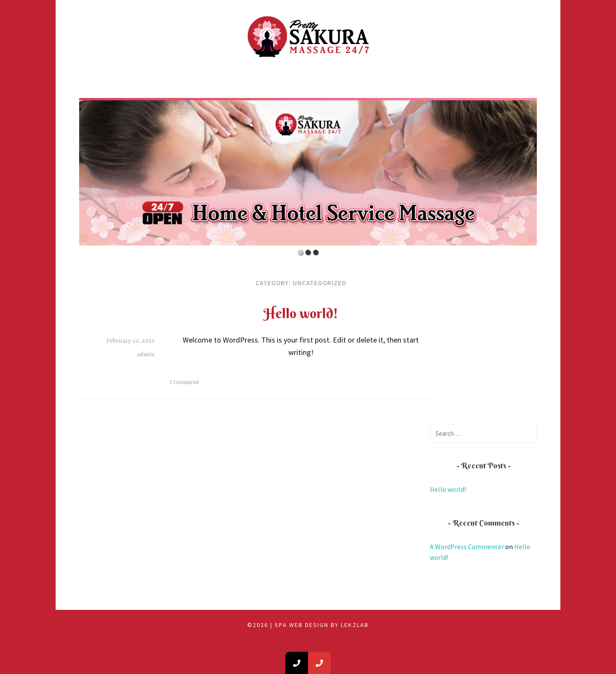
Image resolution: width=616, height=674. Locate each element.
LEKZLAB (355, 625)
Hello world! (301, 313)
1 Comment (184, 382)
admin (146, 355)
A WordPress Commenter (467, 547)
